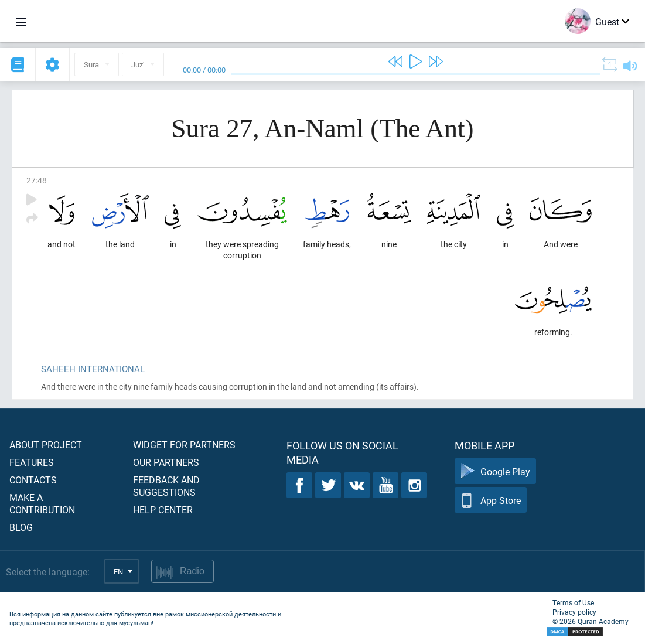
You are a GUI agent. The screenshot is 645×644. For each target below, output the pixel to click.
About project (46, 444)
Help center (163, 510)
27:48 (37, 180)
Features (32, 462)
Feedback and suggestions (166, 486)
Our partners (166, 462)
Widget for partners (184, 444)
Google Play (495, 471)
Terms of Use (573, 602)
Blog (21, 527)
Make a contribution (42, 503)
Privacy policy (574, 612)
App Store (491, 500)
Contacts (33, 480)
